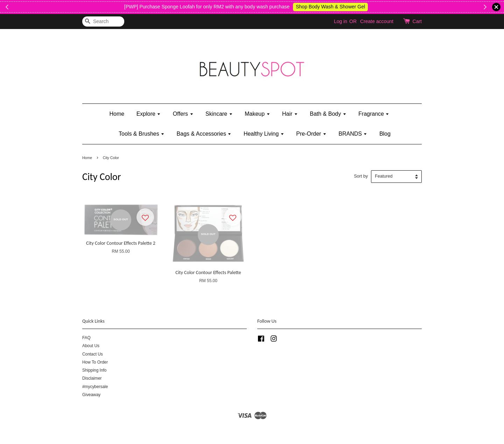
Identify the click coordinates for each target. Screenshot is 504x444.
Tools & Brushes (142, 134)
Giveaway (91, 395)
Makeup (257, 114)
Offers (183, 114)
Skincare (219, 114)
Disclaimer (92, 378)
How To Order (95, 362)
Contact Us (93, 354)
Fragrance (374, 114)
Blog (385, 134)
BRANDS (353, 134)
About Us (91, 346)
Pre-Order (311, 134)
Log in (341, 21)
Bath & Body (328, 114)
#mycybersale (95, 387)
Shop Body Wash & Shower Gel (426, 7)
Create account (377, 21)
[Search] (103, 22)
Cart (417, 21)
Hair (290, 114)
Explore (149, 114)
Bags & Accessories (204, 134)
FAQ (86, 338)
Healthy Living (264, 134)
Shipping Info (94, 370)
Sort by (361, 176)
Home (117, 114)
